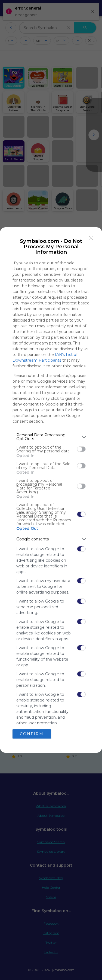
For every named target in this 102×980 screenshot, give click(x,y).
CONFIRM (32, 734)
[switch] (81, 449)
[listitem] (51, 437)
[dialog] (51, 490)
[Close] (91, 238)
